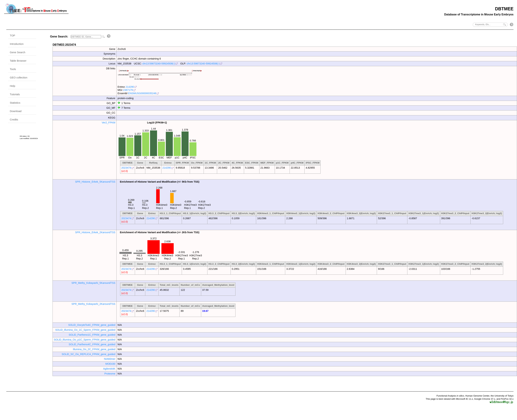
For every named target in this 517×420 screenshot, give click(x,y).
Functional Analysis (450, 396)
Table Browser (18, 61)
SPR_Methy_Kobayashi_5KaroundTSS (93, 283)
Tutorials (15, 94)
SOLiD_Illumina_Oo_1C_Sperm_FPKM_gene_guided (85, 330)
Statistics (15, 103)
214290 (130, 87)
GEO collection (19, 77)
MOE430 (110, 364)
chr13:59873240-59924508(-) (159, 64)
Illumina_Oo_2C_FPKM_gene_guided (94, 349)
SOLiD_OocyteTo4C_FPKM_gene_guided (92, 325)
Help (13, 86)
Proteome (110, 374)
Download (16, 111)
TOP (13, 35)
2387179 (128, 90)
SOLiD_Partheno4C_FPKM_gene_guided (92, 344)
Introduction (17, 44)
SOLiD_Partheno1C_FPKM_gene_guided (92, 335)
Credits (14, 119)
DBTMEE (504, 9)
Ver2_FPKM (109, 123)
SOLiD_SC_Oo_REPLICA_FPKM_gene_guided (88, 354)
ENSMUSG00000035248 (142, 93)
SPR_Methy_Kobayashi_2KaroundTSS (93, 304)
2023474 (126, 168)
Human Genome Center (477, 396)
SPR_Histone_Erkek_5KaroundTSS (95, 182)
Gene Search (18, 52)
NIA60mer (110, 359)
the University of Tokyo (502, 396)
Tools (13, 69)
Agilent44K (109, 369)
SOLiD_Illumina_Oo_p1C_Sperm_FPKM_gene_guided (84, 340)
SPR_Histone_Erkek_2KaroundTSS (95, 232)
